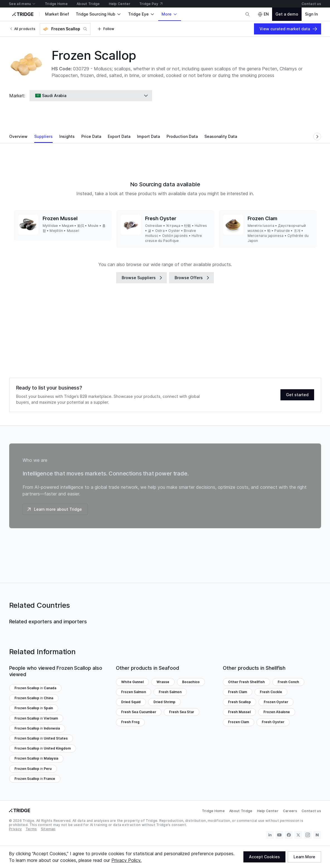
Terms (31, 829)
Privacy (15, 829)
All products (22, 29)
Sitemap (48, 829)
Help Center (268, 811)
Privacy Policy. (126, 860)
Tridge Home (213, 811)
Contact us (311, 811)
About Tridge (241, 811)
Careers (290, 811)
